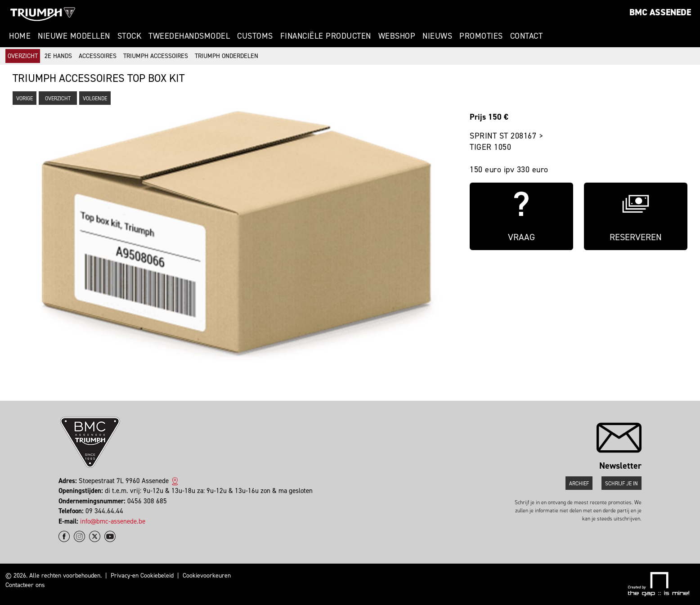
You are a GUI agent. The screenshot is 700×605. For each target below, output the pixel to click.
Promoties (481, 36)
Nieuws (437, 36)
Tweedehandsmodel (189, 36)
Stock (130, 36)
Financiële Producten (326, 36)
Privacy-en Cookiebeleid (142, 576)
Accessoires (98, 56)
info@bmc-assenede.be (113, 521)
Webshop (397, 36)
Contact (527, 36)
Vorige (25, 99)
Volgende (95, 99)
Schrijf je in (621, 484)
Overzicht (23, 56)
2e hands (58, 56)
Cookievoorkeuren (207, 576)
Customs (255, 36)
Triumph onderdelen (227, 56)
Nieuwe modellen (74, 36)
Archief (579, 484)
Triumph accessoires (156, 56)
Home (20, 36)
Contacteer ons (25, 585)
